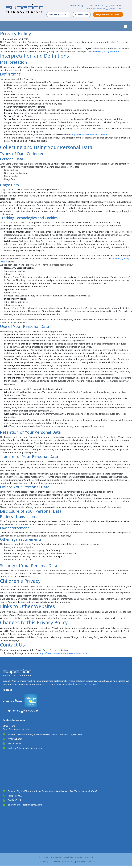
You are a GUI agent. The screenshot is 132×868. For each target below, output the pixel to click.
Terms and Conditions (86, 861)
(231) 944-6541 (115, 5)
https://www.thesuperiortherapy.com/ (90, 135)
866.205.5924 (14, 744)
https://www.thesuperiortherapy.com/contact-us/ (63, 653)
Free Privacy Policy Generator (105, 51)
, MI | (79, 5)
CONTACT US (82, 15)
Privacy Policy (54, 861)
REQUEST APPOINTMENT (108, 15)
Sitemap (43, 861)
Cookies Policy (68, 861)
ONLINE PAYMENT (58, 15)
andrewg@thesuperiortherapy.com (25, 748)
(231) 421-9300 (115, 9)
